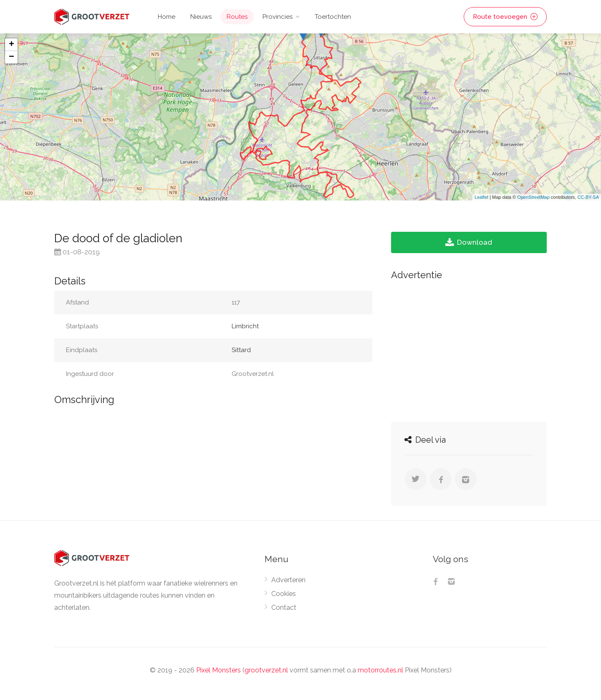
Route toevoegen (505, 17)
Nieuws (201, 17)
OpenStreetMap (533, 197)
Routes (237, 17)
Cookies (284, 594)
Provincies (278, 17)
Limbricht (245, 326)
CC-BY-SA (588, 197)
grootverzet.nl (266, 670)
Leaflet (481, 197)
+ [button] (11, 45)
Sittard (241, 350)
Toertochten (333, 17)
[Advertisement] (469, 349)
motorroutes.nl (380, 670)
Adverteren (288, 580)
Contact (284, 607)
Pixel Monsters (218, 670)
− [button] (11, 57)
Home (167, 17)
